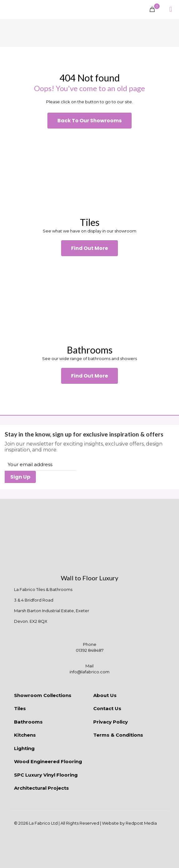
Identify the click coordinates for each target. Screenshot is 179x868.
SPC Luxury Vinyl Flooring (46, 775)
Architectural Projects (41, 788)
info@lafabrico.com (89, 672)
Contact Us (107, 708)
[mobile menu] (171, 9)
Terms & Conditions (118, 735)
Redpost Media (141, 823)
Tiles (20, 708)
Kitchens (25, 735)
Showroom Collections (43, 695)
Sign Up (20, 477)
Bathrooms (28, 722)
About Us (105, 695)
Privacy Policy (111, 722)
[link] (89, 172)
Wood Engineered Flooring (48, 761)
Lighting (24, 748)
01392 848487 (90, 650)
